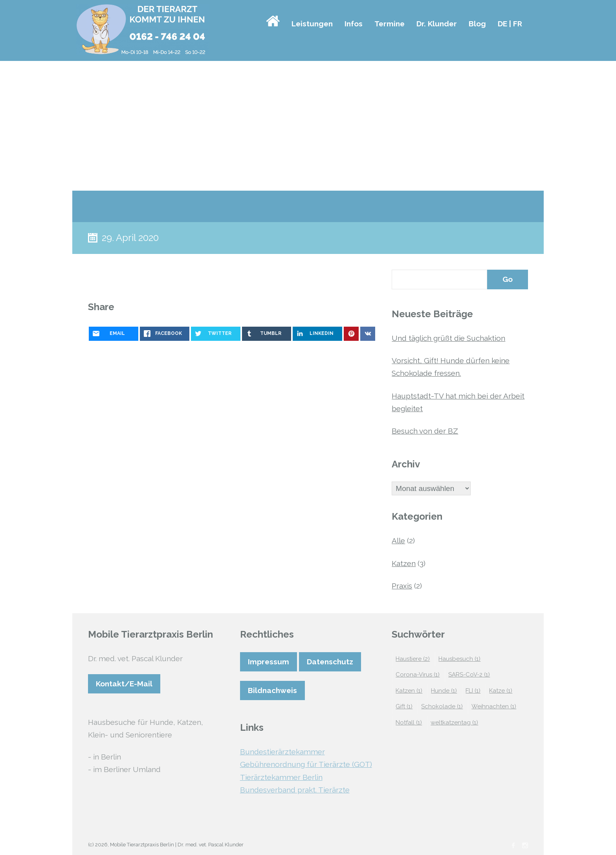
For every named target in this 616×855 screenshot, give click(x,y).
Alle (398, 541)
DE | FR (510, 24)
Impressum (269, 662)
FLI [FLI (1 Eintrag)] (473, 691)
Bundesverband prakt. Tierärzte (295, 790)
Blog (477, 24)
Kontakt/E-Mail (124, 684)
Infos (354, 24)
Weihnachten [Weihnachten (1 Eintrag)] (494, 706)
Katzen (404, 563)
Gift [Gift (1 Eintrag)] (404, 706)
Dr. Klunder (437, 24)
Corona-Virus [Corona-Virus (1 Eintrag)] (418, 675)
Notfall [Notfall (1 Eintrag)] (409, 723)
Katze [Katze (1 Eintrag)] (501, 691)
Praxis (402, 586)
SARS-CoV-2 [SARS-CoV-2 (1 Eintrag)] (469, 675)
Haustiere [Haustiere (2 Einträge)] (413, 659)
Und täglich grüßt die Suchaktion (448, 338)
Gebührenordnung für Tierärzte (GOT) (306, 764)
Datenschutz (330, 662)
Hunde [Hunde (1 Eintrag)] (444, 691)
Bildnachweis (272, 690)
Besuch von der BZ (425, 431)
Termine (390, 24)
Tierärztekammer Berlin (281, 777)
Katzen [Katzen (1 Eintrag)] (409, 691)
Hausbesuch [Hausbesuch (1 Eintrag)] (459, 659)
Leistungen (312, 24)
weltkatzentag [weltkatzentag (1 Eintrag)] (454, 723)
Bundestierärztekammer (282, 752)
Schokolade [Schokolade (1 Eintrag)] (442, 706)
